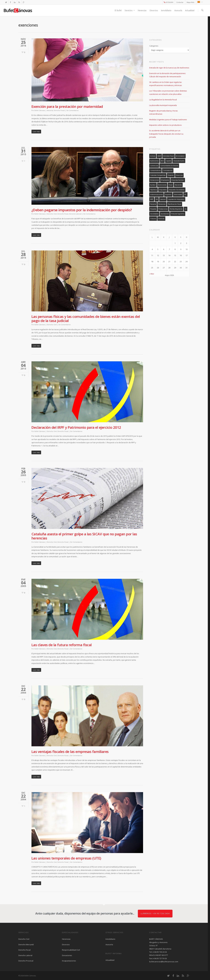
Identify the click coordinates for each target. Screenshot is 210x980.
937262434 (168, 2)
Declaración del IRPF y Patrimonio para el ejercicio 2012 (76, 427)
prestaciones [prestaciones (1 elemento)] (163, 209)
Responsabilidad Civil (71, 950)
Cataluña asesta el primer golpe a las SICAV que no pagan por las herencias (84, 536)
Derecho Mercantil (26, 945)
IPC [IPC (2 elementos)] (185, 194)
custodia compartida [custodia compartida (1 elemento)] (158, 175)
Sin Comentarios (72, 110)
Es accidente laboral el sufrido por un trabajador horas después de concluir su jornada (166, 134)
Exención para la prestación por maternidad (67, 106)
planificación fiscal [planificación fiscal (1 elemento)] (174, 204)
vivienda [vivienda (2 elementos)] (161, 219)
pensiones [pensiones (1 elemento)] (162, 204)
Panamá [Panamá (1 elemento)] (153, 204)
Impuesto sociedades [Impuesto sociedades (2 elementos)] (177, 190)
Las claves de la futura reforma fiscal (62, 645)
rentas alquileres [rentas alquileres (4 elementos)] (176, 209)
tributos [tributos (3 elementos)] (153, 219)
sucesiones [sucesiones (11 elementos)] (165, 214)
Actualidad (190, 10)
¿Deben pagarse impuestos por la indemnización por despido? (82, 210)
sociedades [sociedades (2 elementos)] (154, 214)
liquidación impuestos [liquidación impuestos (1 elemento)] (176, 199)
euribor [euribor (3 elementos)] (153, 185)
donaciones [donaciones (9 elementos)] (154, 180)
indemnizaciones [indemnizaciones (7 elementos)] (156, 194)
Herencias (142, 10)
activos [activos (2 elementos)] (153, 156)
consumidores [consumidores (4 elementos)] (155, 170)
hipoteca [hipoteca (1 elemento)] (154, 190)
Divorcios (154, 10)
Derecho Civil (52, 214)
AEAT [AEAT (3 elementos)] (159, 156)
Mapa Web (190, 2)
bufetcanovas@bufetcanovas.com (164, 962)
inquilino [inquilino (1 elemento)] (168, 194)
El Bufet (118, 10)
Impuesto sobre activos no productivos (165, 125)
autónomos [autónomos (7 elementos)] (154, 161)
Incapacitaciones (69, 961)
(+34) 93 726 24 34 (160, 952)
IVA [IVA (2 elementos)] (157, 199)
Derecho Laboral (75, 214)
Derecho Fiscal (59, 110)
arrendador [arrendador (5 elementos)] (180, 156)
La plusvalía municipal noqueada (163, 105)
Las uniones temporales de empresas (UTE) (66, 858)
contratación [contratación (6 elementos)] (168, 170)
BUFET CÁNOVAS (156, 939)
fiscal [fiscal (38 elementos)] (171, 185)
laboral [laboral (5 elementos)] (163, 199)
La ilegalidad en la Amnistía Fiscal (163, 100)
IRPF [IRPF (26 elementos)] (152, 199)
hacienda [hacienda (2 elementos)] (178, 185)
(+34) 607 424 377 (161, 955)
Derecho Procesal (26, 961)
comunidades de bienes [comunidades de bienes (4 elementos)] (169, 166)
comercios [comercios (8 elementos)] (154, 166)
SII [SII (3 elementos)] (186, 209)
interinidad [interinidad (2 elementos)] (178, 194)
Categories (154, 46)
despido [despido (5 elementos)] (171, 175)
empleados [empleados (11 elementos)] (165, 180)
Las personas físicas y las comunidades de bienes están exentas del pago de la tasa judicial (86, 319)
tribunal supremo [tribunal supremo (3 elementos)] (178, 214)
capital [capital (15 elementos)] (168, 161)
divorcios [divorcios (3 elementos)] (179, 175)
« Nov (152, 274)
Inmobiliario (166, 10)
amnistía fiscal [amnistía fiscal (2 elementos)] (168, 156)
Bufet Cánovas (40, 110)
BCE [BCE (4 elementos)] (162, 161)
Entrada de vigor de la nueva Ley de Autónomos (169, 68)
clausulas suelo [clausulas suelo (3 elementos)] (179, 161)
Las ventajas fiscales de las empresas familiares (70, 752)
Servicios (130, 10)
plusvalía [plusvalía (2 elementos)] (153, 209)
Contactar (180, 2)
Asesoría (178, 10)
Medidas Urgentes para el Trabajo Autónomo (168, 120)
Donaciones (67, 955)
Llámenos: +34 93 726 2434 (155, 913)
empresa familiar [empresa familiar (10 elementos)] (178, 180)
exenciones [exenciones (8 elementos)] (162, 185)
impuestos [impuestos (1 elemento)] (163, 190)
